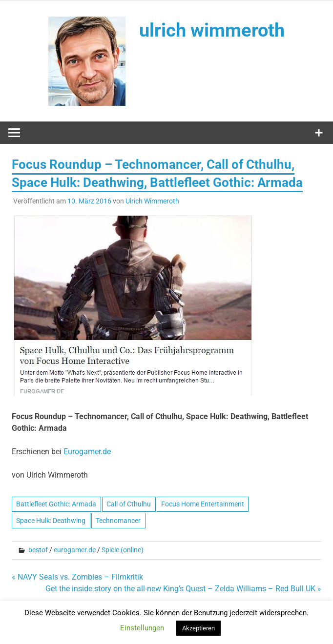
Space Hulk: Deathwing (51, 521)
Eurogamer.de (87, 452)
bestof (38, 550)
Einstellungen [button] (142, 628)
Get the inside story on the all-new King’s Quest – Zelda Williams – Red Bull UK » (183, 589)
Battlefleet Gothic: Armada (56, 504)
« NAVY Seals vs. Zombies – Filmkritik (77, 577)
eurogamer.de (75, 550)
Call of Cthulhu (129, 504)
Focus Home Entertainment (203, 504)
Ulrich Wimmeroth (152, 201)
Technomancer (118, 521)
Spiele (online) (123, 550)
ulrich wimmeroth (212, 30)
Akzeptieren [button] (198, 628)
